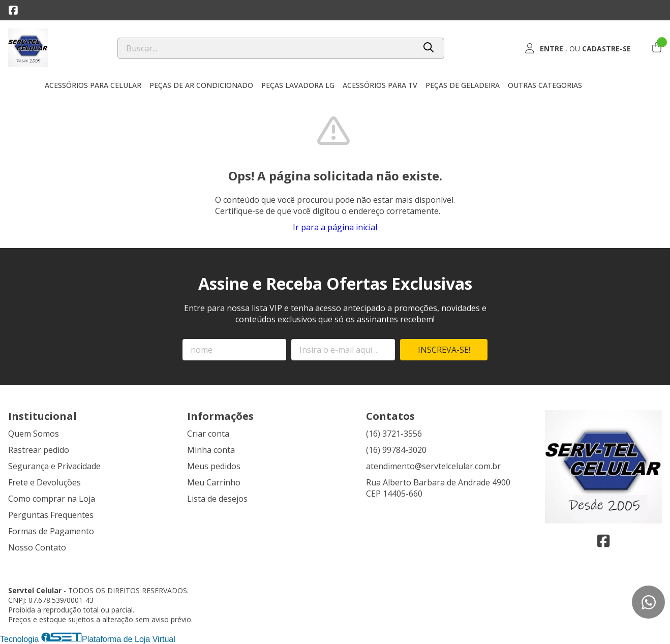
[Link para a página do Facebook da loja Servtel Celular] (13, 10)
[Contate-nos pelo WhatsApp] (648, 602)
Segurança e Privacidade (54, 466)
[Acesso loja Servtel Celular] (577, 48)
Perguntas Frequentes (51, 515)
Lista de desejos (217, 499)
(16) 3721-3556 (394, 434)
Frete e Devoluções (44, 482)
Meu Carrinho (214, 482)
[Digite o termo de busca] (266, 48)
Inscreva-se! (444, 350)
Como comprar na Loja (52, 499)
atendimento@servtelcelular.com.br (433, 466)
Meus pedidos (214, 466)
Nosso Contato (37, 547)
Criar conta (208, 434)
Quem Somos (34, 434)
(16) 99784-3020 (396, 450)
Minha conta (211, 450)
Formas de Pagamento (51, 531)
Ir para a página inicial (335, 227)
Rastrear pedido (39, 450)
